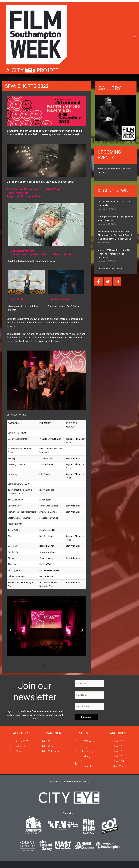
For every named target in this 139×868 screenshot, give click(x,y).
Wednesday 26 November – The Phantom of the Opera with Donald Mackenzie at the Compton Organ (115, 235)
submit (86, 733)
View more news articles (110, 269)
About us (21, 733)
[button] (135, 38)
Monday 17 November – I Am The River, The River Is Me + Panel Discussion (114, 254)
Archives (118, 733)
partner (53, 733)
